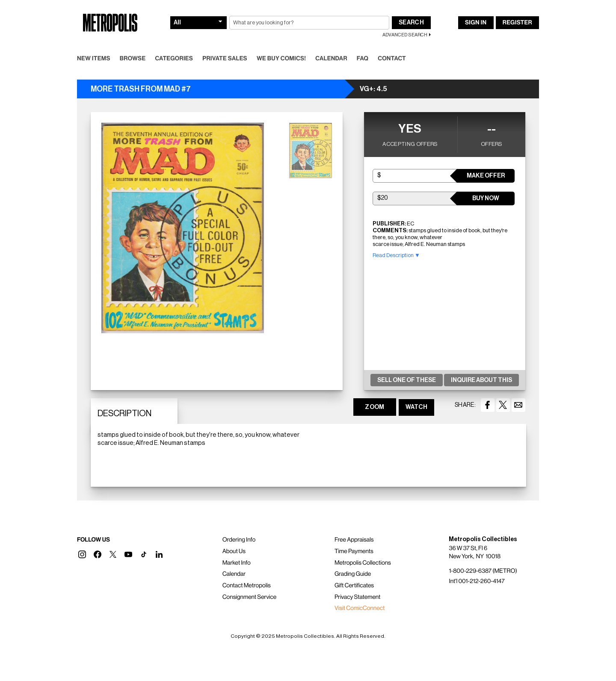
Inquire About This (481, 380)
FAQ (363, 59)
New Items (94, 59)
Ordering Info (239, 540)
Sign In (476, 23)
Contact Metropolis (247, 586)
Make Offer (486, 176)
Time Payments (354, 551)
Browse (133, 59)
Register (517, 23)
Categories (174, 59)
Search (411, 23)
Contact (392, 59)
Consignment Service (250, 597)
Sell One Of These (407, 380)
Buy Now (486, 198)
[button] (82, 554)
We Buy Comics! (281, 59)
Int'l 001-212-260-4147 (477, 581)
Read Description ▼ (396, 255)
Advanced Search (405, 35)
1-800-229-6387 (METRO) (483, 571)
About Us (234, 551)
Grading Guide (353, 574)
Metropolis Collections (363, 563)
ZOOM (375, 407)
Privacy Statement (358, 597)
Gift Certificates (354, 586)
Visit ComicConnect (360, 608)
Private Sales (225, 59)
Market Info (237, 563)
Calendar (331, 59)
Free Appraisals (354, 540)
